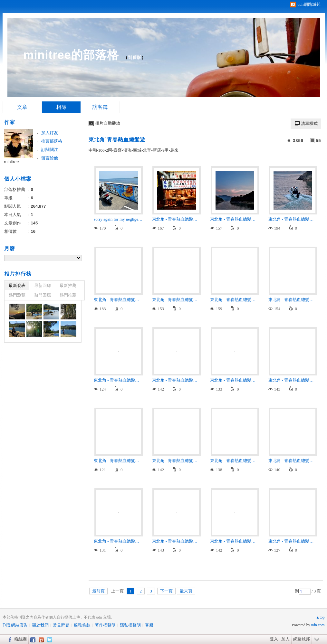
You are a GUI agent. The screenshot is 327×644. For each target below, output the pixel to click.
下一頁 (166, 591)
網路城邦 (302, 639)
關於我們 (40, 625)
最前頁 (98, 591)
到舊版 (135, 57)
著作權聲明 (105, 625)
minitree (12, 162)
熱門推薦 (68, 295)
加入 (285, 639)
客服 (149, 625)
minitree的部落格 (71, 55)
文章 (22, 107)
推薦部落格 (52, 141)
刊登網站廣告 (15, 625)
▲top (320, 617)
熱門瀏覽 (17, 295)
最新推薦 (68, 285)
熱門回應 (43, 295)
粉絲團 (20, 639)
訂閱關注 (50, 150)
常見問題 (61, 625)
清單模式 (309, 123)
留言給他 (50, 158)
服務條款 (82, 625)
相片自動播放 (108, 123)
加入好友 (50, 133)
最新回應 (43, 285)
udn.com (318, 625)
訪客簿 (100, 107)
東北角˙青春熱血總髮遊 (117, 140)
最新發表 (17, 285)
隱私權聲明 (130, 625)
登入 (274, 639)
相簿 (61, 107)
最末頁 (186, 591)
